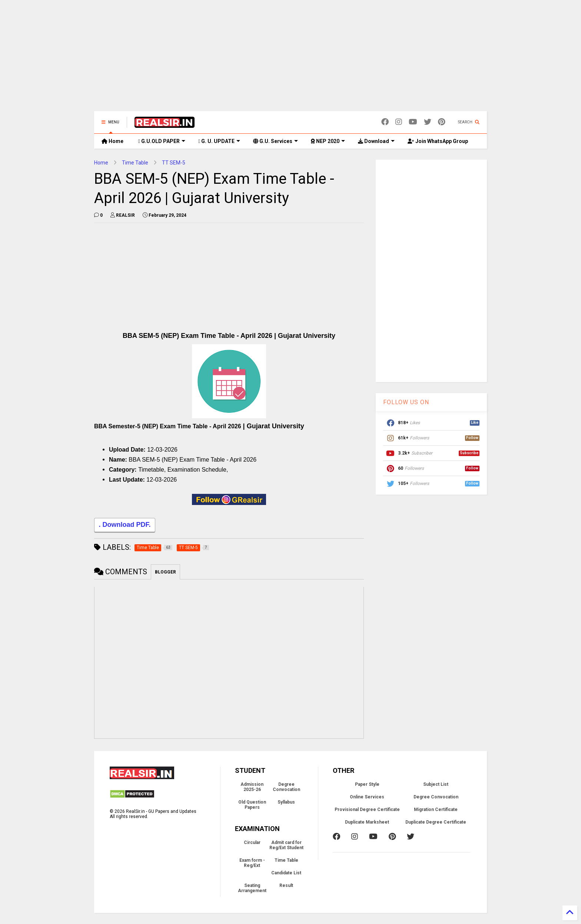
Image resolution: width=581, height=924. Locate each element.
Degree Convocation (286, 787)
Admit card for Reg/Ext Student (286, 845)
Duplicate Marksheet (367, 822)
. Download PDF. (125, 525)
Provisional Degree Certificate (367, 810)
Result (286, 885)
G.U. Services (275, 141)
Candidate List (286, 873)
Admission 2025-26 (252, 787)
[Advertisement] (290, 59)
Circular (252, 842)
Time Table (135, 163)
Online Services (367, 797)
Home (112, 141)
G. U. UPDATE (219, 141)
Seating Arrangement (252, 888)
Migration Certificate (436, 810)
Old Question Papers (252, 805)
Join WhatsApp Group (438, 141)
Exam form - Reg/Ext (252, 863)
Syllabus (286, 802)
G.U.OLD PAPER (162, 141)
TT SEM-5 (174, 163)
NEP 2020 (328, 141)
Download (376, 141)
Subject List (436, 784)
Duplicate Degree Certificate (436, 822)
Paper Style (367, 784)
